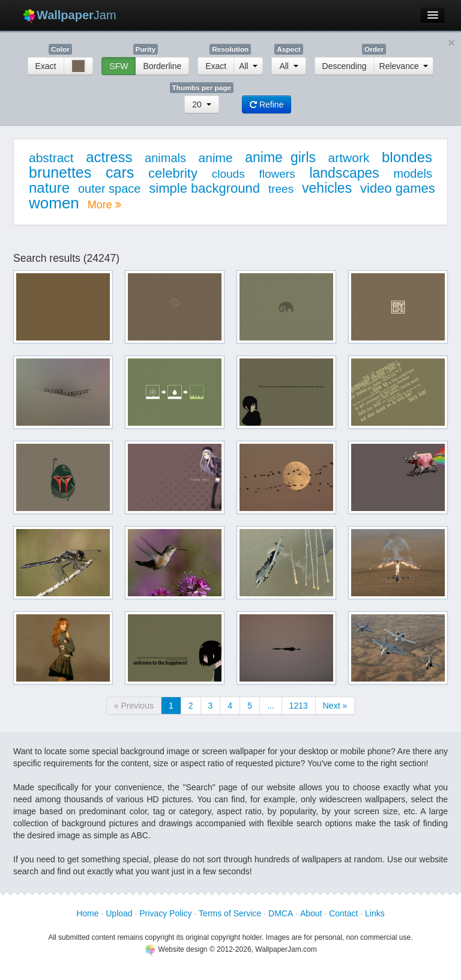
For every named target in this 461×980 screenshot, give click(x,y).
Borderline (162, 66)
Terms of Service (230, 913)
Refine (267, 104)
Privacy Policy (165, 913)
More (104, 205)
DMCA (281, 913)
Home (87, 913)
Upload (119, 913)
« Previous (134, 706)
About (311, 913)
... (271, 706)
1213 (299, 706)
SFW (119, 66)
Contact (343, 913)
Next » (335, 706)
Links (375, 913)
